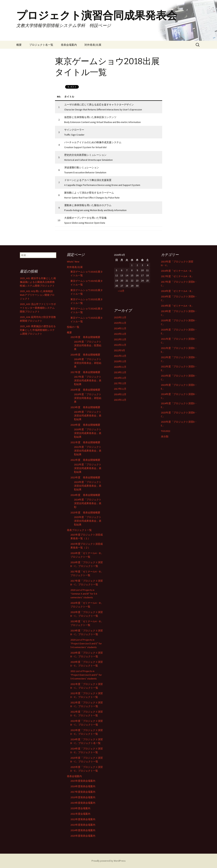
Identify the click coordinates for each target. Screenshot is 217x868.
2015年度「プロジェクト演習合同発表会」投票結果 (88, 345)
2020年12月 (120, 361)
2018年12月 (120, 378)
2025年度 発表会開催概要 (85, 513)
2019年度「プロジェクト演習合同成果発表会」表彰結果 (88, 416)
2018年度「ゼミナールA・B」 (177, 291)
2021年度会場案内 (80, 814)
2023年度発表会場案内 (83, 825)
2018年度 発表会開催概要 (85, 390)
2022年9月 (120, 350)
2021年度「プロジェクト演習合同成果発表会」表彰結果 (88, 451)
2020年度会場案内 (80, 808)
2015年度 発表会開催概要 (85, 337)
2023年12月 (120, 334)
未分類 (165, 436)
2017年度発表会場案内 (83, 792)
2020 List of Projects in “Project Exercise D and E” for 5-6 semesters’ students (86, 643)
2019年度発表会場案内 (83, 803)
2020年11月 (120, 367)
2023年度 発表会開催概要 (85, 477)
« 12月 (121, 291)
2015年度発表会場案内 (83, 781)
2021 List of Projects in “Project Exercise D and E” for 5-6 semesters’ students (86, 675)
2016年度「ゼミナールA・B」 (177, 271)
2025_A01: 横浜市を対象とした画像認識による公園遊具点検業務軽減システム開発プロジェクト (38, 282)
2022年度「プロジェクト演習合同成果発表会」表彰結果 (88, 468)
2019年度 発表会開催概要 (85, 407)
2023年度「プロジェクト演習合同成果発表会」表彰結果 (88, 486)
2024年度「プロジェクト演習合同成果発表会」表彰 (88, 503)
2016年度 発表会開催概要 (85, 355)
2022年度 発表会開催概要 (85, 460)
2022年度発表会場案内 (83, 819)
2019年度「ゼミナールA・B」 (177, 306)
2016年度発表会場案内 (83, 786)
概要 (19, 45)
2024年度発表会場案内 (83, 830)
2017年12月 (120, 383)
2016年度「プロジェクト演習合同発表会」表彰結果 (88, 363)
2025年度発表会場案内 (83, 836)
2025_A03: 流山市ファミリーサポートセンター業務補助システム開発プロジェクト (38, 308)
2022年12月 (120, 339)
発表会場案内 (69, 45)
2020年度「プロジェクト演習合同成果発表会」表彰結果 (88, 433)
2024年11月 (120, 328)
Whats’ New (73, 262)
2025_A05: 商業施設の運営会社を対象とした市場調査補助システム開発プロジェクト (38, 330)
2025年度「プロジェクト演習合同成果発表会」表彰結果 (88, 521)
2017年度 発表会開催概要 (85, 372)
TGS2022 (166, 431)
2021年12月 (120, 356)
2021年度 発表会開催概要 (85, 442)
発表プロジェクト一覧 (79, 530)
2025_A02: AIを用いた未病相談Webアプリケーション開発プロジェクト (37, 295)
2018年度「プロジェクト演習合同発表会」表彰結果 (88, 398)
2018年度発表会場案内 (83, 797)
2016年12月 (120, 394)
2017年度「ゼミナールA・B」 (177, 276)
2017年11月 (120, 389)
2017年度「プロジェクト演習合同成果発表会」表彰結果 (88, 380)
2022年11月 (120, 345)
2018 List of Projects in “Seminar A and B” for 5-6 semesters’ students (84, 594)
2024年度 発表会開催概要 (85, 495)
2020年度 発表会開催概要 (85, 425)
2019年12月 (120, 372)
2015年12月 (120, 400)
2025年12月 (120, 317)
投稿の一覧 (73, 327)
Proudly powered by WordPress (109, 861)
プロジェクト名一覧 (41, 45)
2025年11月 (120, 323)
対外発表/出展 (93, 45)
